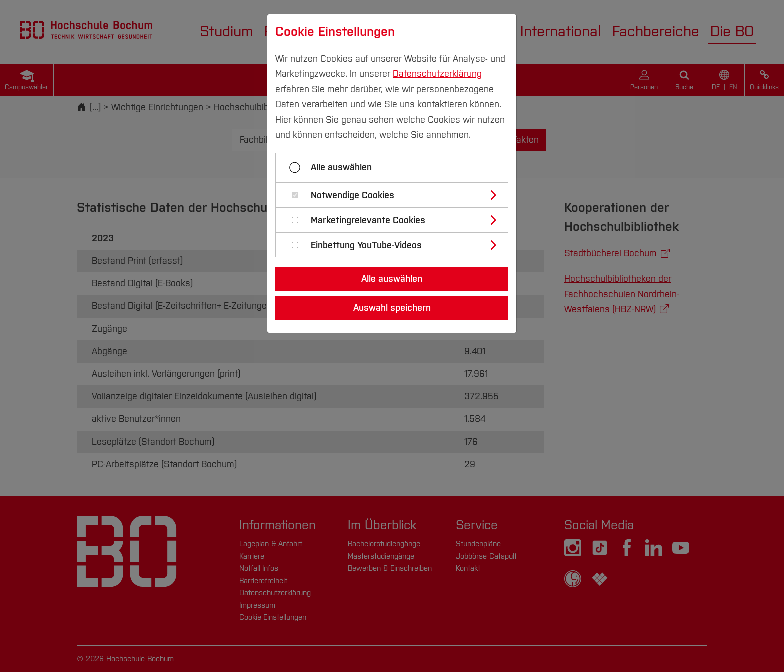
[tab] (396, 195)
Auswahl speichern (392, 308)
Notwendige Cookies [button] (353, 196)
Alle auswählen (341, 167)
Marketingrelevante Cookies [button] (368, 221)
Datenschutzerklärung (437, 74)
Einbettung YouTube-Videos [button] (366, 246)
